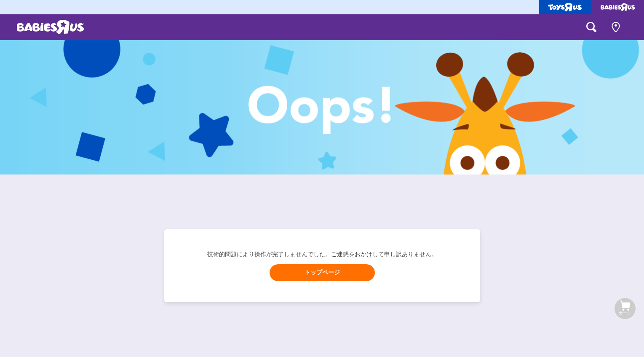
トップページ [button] (322, 272)
